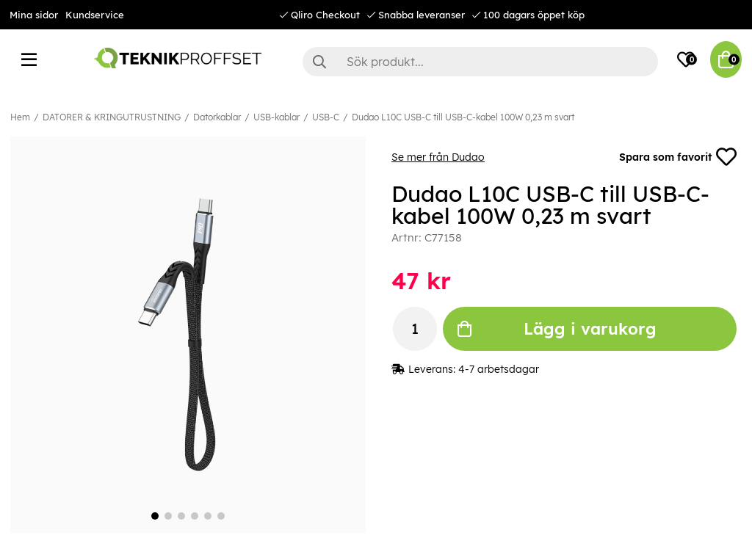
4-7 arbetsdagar (499, 369)
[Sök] (480, 62)
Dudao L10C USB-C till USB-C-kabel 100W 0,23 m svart (463, 117)
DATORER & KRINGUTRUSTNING (112, 117)
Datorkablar (217, 117)
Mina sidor (34, 15)
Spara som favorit (678, 157)
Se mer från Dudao (438, 157)
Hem (20, 117)
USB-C (326, 117)
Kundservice (95, 15)
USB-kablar (276, 117)
